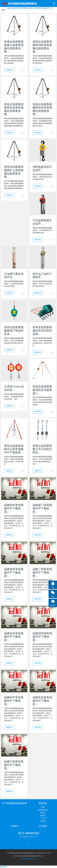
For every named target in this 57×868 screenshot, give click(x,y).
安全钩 (43, 813)
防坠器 (43, 815)
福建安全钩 (32, 8)
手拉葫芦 (43, 821)
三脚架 (43, 807)
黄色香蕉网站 (43, 810)
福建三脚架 (11, 8)
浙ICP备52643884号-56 (28, 859)
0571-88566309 (28, 833)
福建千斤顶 (48, 8)
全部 (3, 10)
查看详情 (9, 70)
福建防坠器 (40, 8)
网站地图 (3, 867)
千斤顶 (43, 818)
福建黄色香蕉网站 (22, 8)
